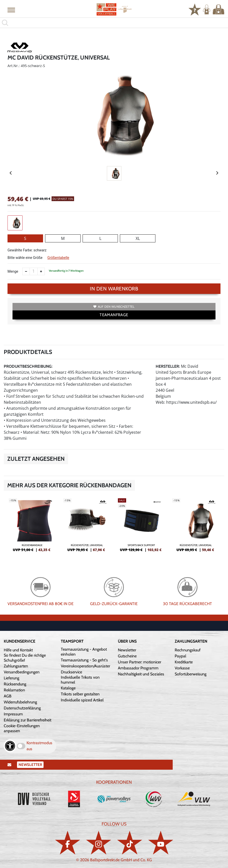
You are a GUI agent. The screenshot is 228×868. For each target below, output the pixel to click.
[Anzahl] (34, 271)
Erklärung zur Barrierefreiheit (28, 720)
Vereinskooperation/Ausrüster (85, 666)
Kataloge (68, 688)
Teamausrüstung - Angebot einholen (84, 652)
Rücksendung (15, 684)
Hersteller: (168, 366)
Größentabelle (58, 258)
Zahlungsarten (16, 666)
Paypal (180, 656)
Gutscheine (127, 656)
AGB (8, 696)
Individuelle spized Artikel (82, 700)
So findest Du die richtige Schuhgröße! (25, 658)
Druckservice (71, 672)
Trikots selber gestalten (80, 694)
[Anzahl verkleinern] (26, 271)
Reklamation (14, 690)
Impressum (13, 714)
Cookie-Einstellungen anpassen (22, 728)
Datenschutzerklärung (22, 708)
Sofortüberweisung (191, 674)
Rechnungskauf (188, 650)
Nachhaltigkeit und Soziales (141, 674)
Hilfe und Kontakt (18, 650)
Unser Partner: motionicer (140, 662)
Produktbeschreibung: (28, 366)
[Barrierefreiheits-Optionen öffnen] (10, 746)
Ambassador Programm (138, 668)
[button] (11, 10)
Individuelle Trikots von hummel (80, 680)
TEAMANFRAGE (114, 315)
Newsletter (127, 650)
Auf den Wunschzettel (114, 307)
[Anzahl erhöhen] (41, 271)
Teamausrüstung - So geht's (84, 660)
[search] (114, 23)
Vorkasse (182, 668)
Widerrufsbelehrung (20, 702)
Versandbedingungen (22, 672)
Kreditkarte (184, 662)
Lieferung (12, 678)
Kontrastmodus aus (39, 746)
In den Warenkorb (114, 289)
